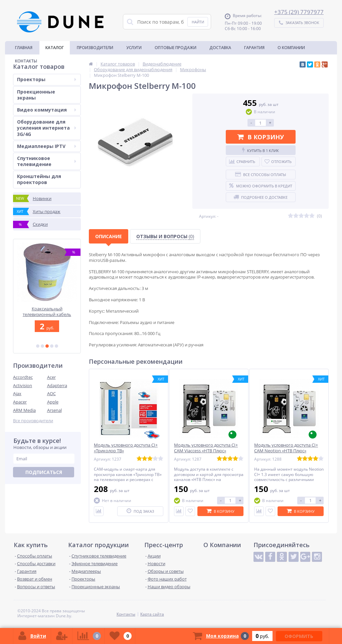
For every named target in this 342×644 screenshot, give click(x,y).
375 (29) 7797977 (301, 12)
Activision (23, 385)
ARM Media (24, 410)
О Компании (291, 48)
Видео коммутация (47, 110)
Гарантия (254, 48)
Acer (51, 377)
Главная (24, 48)
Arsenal (54, 410)
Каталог (55, 48)
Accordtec (23, 377)
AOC (51, 393)
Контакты (26, 61)
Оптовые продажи (176, 48)
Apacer (20, 402)
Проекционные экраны (36, 95)
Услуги (134, 48)
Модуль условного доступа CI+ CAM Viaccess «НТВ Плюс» (206, 448)
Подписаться (44, 472)
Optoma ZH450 (47, 309)
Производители (95, 48)
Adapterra (57, 385)
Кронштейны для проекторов (39, 179)
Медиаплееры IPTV (47, 146)
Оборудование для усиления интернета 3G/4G (47, 128)
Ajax (17, 393)
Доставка (220, 48)
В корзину (261, 137)
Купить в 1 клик (261, 150)
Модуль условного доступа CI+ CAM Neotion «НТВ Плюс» (286, 448)
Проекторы (47, 79)
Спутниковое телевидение (47, 161)
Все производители (33, 421)
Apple (53, 402)
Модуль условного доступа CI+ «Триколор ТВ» (126, 448)
